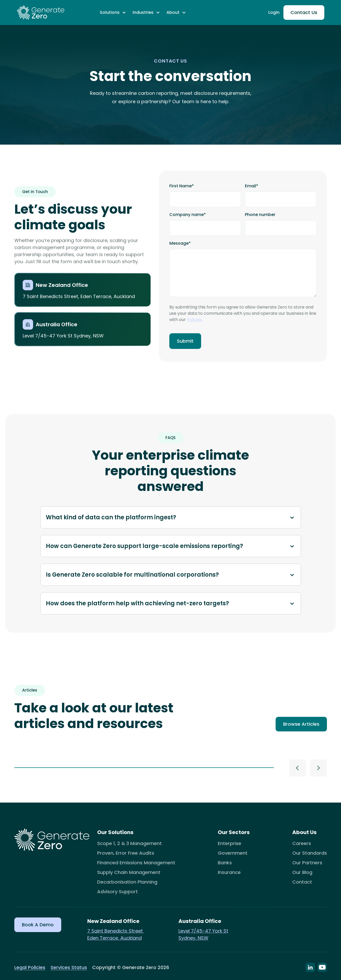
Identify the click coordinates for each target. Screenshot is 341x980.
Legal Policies (30, 967)
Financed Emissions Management (136, 863)
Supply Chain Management (129, 872)
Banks (225, 863)
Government (233, 853)
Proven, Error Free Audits (126, 853)
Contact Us (304, 12)
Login (274, 12)
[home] (41, 13)
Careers (302, 843)
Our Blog (302, 872)
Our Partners (307, 863)
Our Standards (310, 853)
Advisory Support (117, 892)
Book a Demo (38, 925)
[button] (113, 12)
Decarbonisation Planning (127, 882)
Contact (302, 882)
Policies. (195, 320)
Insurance (229, 872)
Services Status (69, 967)
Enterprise (230, 843)
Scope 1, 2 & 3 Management (129, 843)
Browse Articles (301, 724)
